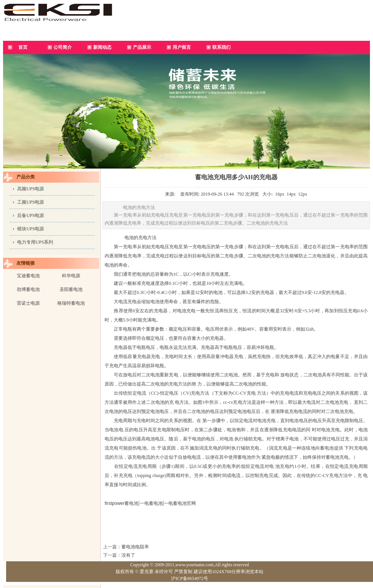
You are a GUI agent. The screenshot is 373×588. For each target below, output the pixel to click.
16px (280, 194)
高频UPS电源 (31, 189)
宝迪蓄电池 (28, 276)
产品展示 (142, 47)
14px (291, 194)
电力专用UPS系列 (35, 242)
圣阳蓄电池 (71, 289)
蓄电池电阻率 (135, 547)
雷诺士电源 (28, 303)
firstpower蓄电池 (121, 503)
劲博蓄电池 (28, 289)
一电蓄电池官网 (180, 503)
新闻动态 (102, 47)
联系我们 (221, 47)
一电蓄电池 (151, 503)
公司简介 (63, 47)
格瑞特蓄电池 (71, 303)
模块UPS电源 (31, 229)
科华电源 (71, 276)
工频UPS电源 (31, 202)
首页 (23, 47)
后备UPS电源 (31, 215)
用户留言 (182, 47)
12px (303, 194)
